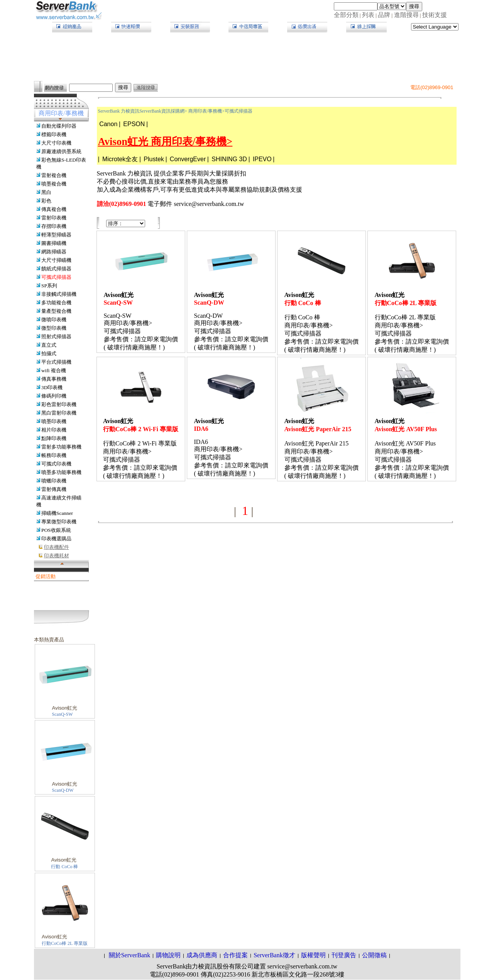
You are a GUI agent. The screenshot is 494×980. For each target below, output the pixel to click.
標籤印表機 (54, 134)
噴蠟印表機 (54, 481)
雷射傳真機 (54, 489)
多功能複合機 (56, 303)
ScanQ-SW (63, 714)
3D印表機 (52, 387)
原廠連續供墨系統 (61, 151)
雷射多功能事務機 (61, 447)
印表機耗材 (57, 556)
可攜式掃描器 (56, 277)
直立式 (49, 345)
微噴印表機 (54, 320)
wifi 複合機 (54, 370)
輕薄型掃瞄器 (56, 235)
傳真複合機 (54, 209)
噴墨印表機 (54, 421)
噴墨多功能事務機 (61, 472)
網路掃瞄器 (54, 252)
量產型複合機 (56, 311)
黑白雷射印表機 (59, 413)
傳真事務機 (54, 379)
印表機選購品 (56, 539)
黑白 (46, 192)
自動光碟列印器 (59, 126)
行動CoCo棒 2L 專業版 (65, 943)
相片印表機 (54, 430)
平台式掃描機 (56, 362)
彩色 (46, 201)
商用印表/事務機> (206, 111)
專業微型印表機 (59, 522)
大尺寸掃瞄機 (56, 260)
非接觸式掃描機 (59, 294)
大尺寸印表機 (56, 143)
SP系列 (49, 286)
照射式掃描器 (56, 337)
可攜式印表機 (56, 464)
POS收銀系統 (56, 530)
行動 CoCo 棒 (64, 867)
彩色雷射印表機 (59, 404)
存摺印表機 (54, 226)
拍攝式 (49, 353)
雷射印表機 (54, 218)
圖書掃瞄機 (54, 243)
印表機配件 (57, 547)
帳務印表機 (54, 455)
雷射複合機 (54, 175)
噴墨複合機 (54, 184)
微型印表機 (54, 328)
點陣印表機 (54, 438)
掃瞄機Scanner (57, 513)
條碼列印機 (54, 396)
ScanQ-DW (63, 790)
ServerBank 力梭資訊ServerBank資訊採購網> (143, 111)
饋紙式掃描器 (56, 269)
